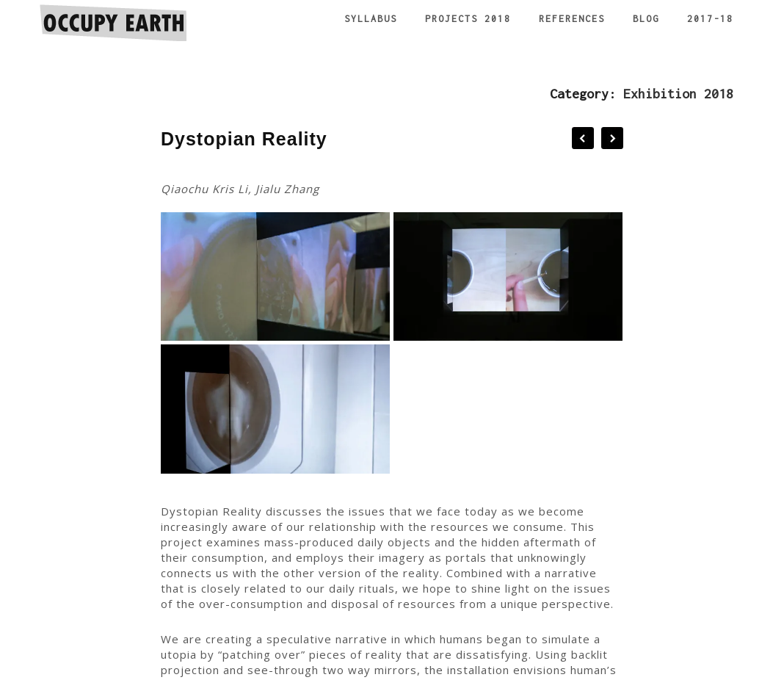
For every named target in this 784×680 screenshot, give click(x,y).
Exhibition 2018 (678, 94)
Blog (646, 19)
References (572, 19)
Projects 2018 (468, 19)
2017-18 (710, 19)
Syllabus (371, 19)
